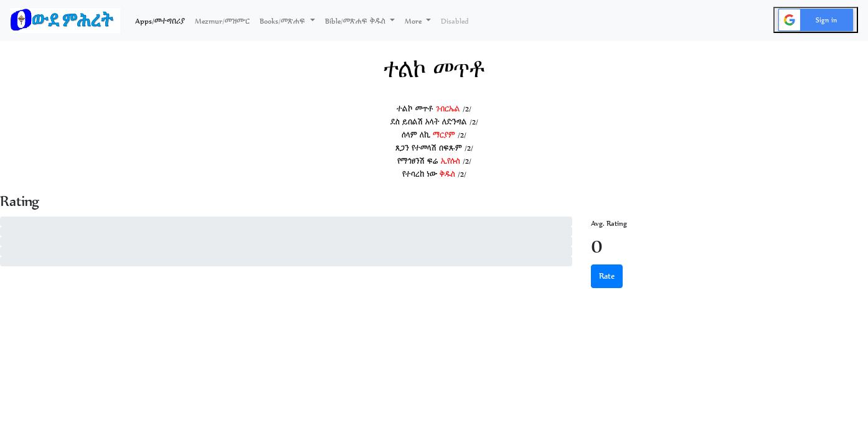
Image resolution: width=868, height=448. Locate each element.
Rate (607, 276)
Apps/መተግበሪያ (163, 20)
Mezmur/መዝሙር (222, 21)
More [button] (414, 21)
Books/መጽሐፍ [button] (284, 21)
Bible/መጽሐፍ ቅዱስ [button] (356, 21)
